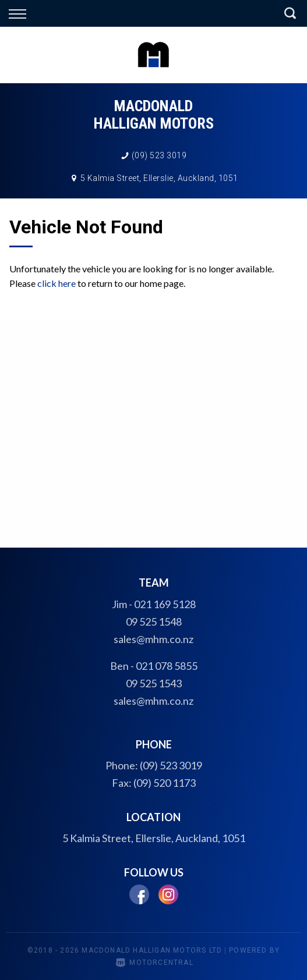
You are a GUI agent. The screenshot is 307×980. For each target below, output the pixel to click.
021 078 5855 (167, 666)
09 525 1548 (154, 622)
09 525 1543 (154, 683)
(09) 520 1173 (165, 783)
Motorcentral (155, 963)
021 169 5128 (165, 604)
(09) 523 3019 (159, 155)
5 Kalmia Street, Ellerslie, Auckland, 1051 (159, 178)
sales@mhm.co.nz (153, 639)
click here (57, 283)
